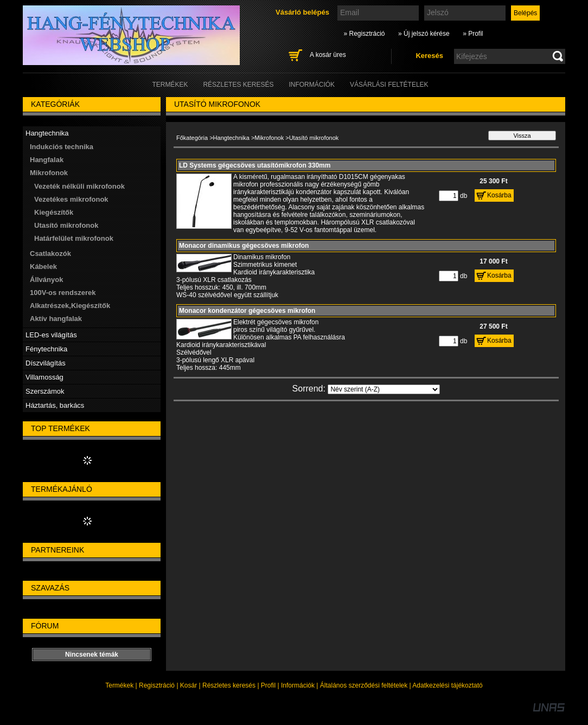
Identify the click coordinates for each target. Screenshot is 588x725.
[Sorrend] (384, 389)
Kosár (188, 685)
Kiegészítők (54, 212)
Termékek (119, 685)
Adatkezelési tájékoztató (447, 685)
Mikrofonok (269, 138)
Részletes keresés (229, 685)
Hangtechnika (231, 138)
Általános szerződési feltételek (364, 685)
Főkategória (192, 138)
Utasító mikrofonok (66, 225)
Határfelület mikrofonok (74, 238)
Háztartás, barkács (55, 405)
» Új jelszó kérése (424, 34)
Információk (298, 685)
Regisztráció (157, 685)
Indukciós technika (62, 147)
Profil (268, 685)
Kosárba (499, 195)
